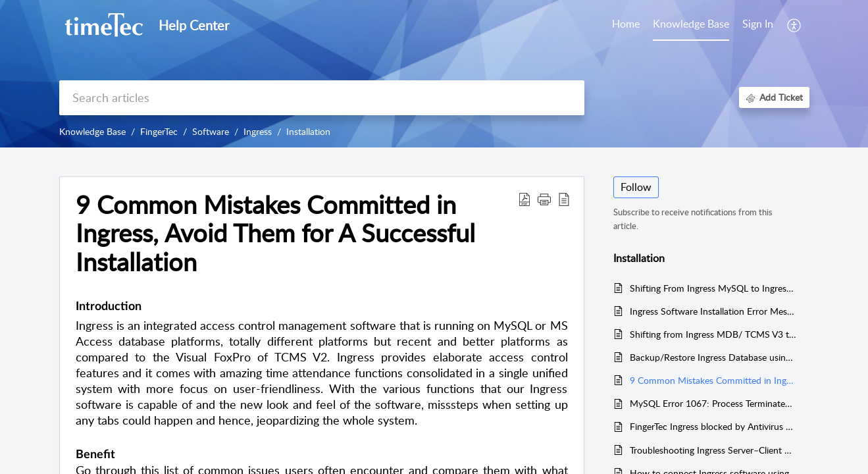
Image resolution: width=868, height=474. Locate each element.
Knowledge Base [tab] (691, 24)
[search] (322, 98)
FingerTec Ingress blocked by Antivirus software (713, 426)
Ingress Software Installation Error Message (713, 311)
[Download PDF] (524, 199)
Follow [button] (636, 187)
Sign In (758, 24)
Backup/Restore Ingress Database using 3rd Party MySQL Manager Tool (713, 357)
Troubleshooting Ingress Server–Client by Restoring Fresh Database (713, 450)
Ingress (258, 131)
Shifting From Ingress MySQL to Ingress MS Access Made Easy (713, 288)
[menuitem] (758, 25)
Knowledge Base (92, 131)
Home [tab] (626, 24)
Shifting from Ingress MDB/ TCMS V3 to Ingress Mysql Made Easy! (713, 334)
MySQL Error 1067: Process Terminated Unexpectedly (713, 403)
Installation (308, 131)
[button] (544, 199)
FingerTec (159, 131)
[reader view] (564, 199)
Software (211, 131)
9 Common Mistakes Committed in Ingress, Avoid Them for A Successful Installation (275, 233)
